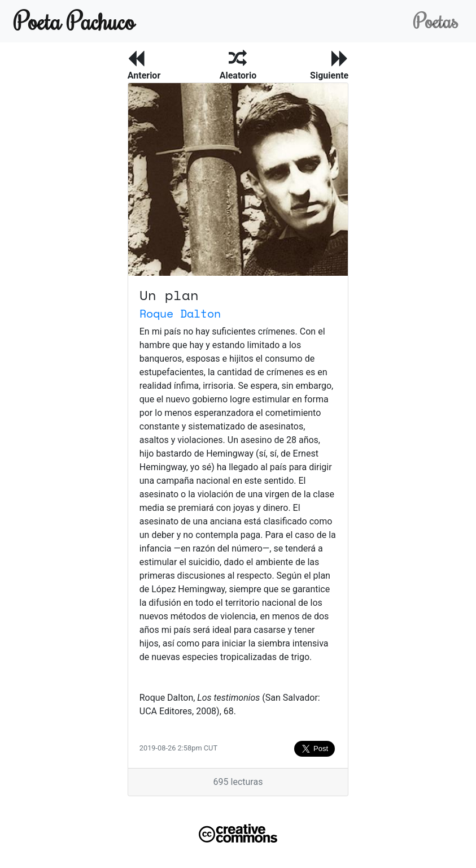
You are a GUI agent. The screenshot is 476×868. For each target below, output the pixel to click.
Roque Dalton (180, 313)
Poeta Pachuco (74, 21)
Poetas (436, 21)
